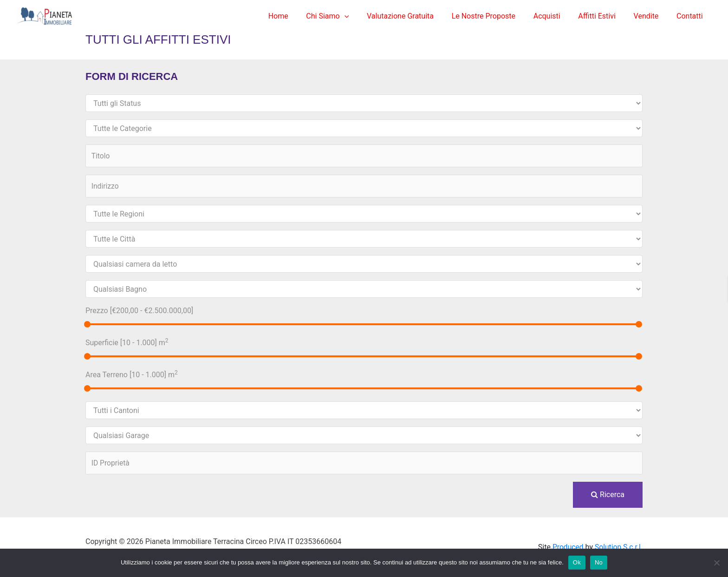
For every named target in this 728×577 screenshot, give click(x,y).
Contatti (691, 16)
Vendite (651, 16)
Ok (577, 562)
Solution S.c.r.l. (618, 547)
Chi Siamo (348, 16)
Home (302, 16)
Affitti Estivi (605, 16)
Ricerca (608, 495)
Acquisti (558, 16)
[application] (364, 16)
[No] (716, 563)
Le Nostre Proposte (497, 16)
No (599, 562)
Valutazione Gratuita (417, 16)
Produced (566, 547)
